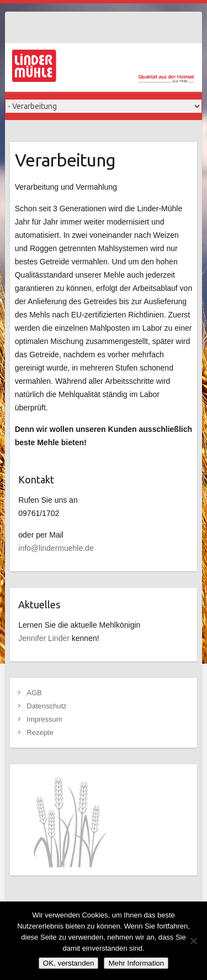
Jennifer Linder (44, 638)
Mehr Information (136, 963)
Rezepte (40, 733)
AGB (34, 693)
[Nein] (193, 941)
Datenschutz (46, 706)
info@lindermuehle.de (56, 548)
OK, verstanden (69, 963)
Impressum (44, 719)
